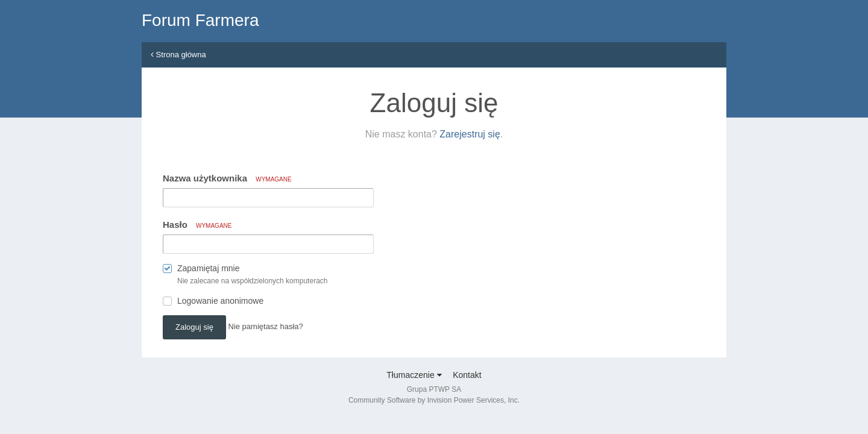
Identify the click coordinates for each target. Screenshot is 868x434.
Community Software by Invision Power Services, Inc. (434, 400)
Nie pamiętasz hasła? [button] (266, 326)
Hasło (197, 225)
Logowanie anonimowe (220, 301)
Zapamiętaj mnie (209, 268)
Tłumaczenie (414, 375)
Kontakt (467, 375)
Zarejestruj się (470, 134)
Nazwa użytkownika (227, 178)
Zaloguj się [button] (194, 327)
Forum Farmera (200, 20)
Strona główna (178, 55)
